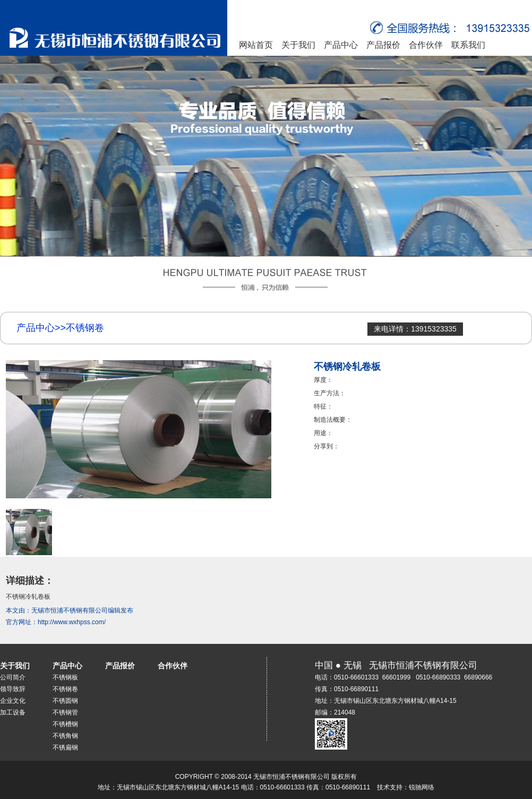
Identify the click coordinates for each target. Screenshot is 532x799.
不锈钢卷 (65, 689)
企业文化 (13, 701)
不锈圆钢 (65, 701)
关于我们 (298, 45)
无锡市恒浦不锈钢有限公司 (70, 610)
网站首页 (256, 45)
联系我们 (468, 45)
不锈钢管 (65, 712)
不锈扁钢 (65, 747)
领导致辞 (13, 689)
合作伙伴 (426, 45)
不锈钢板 (65, 677)
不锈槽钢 (65, 724)
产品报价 (383, 45)
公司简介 (13, 677)
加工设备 (13, 712)
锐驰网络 (422, 787)
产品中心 (341, 45)
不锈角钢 (65, 736)
